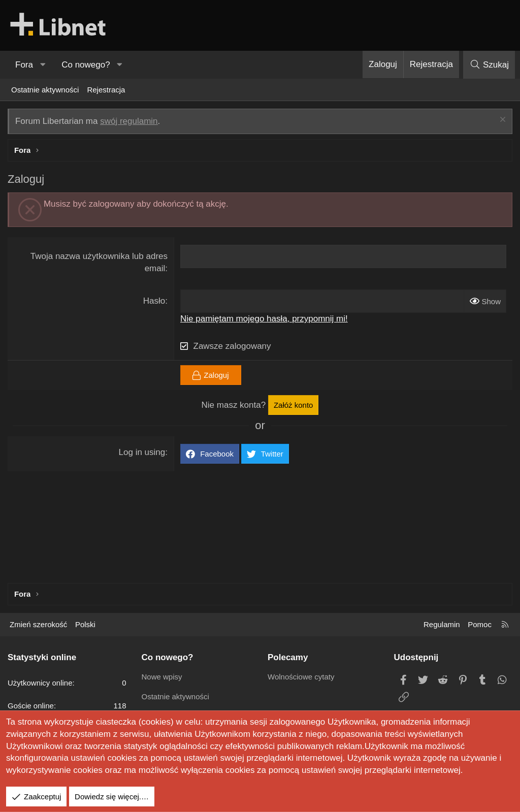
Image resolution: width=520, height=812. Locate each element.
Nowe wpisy (162, 677)
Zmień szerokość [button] (38, 624)
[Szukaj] (489, 65)
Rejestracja (106, 90)
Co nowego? (86, 65)
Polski (85, 624)
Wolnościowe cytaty (301, 677)
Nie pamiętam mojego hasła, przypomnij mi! (264, 319)
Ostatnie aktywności (45, 90)
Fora (24, 65)
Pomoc (480, 624)
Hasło (154, 301)
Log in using (142, 452)
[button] (43, 65)
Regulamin (442, 624)
